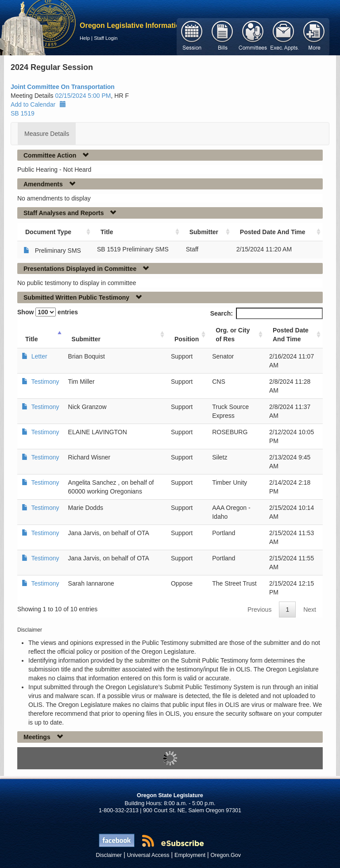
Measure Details (47, 134)
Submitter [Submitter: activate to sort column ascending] (204, 232)
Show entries (48, 312)
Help (85, 38)
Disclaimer (109, 855)
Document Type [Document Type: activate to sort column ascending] (48, 232)
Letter (39, 356)
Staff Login (106, 38)
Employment (190, 855)
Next (310, 610)
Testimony (45, 382)
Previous (259, 610)
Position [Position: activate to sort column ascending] (187, 339)
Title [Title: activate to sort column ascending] (107, 232)
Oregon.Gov (226, 855)
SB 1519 (23, 113)
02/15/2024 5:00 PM (83, 96)
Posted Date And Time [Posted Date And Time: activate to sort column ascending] (273, 232)
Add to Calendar (38, 104)
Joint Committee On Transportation (63, 87)
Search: (267, 313)
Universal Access (148, 855)
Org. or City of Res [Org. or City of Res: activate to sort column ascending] (233, 335)
